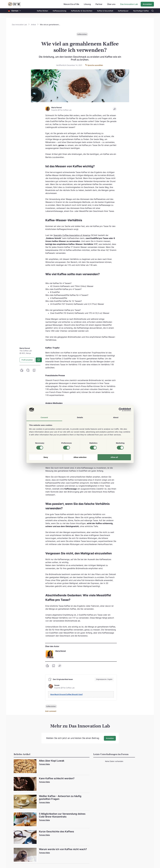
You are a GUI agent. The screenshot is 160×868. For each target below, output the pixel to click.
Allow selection (80, 457)
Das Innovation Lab (129, 4)
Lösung (87, 4)
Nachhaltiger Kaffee (141, 11)
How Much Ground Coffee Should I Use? (67, 694)
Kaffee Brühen (42, 11)
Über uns (111, 4)
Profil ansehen (27, 360)
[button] (20, 11)
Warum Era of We (71, 4)
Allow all (114, 457)
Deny (46, 457)
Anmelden (147, 4)
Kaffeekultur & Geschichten (82, 11)
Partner (99, 4)
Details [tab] (80, 417)
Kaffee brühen (82, 34)
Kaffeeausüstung (60, 11)
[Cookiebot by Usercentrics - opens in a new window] (121, 410)
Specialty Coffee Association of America (72, 235)
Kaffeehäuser (123, 11)
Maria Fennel (61, 651)
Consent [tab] (44, 417)
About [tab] (116, 417)
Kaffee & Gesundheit (105, 11)
